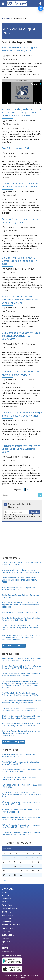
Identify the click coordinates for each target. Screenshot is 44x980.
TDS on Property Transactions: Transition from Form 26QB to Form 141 (21, 826)
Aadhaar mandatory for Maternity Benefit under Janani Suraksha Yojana (21, 449)
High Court (6, 942)
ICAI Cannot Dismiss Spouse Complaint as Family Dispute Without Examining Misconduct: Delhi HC (21, 637)
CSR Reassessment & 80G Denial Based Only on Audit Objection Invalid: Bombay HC (22, 709)
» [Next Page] (30, 490)
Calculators (6, 919)
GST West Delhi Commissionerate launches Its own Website (20, 373)
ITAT (4, 945)
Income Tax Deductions (12, 925)
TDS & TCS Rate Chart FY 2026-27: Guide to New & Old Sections (22, 564)
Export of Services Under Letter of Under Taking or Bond (20, 221)
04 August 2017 (20, 18)
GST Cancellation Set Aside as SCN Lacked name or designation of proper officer (21, 725)
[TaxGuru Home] (17, 4)
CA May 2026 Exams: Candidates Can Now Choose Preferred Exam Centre (21, 834)
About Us (5, 895)
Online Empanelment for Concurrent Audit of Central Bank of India (21, 771)
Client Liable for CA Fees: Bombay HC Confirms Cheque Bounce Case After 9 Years (19, 580)
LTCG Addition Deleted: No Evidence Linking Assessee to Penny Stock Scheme (21, 702)
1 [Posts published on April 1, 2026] (15, 858)
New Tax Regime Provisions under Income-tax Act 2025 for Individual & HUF (21, 818)
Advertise (6, 902)
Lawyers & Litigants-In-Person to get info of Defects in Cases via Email (22, 414)
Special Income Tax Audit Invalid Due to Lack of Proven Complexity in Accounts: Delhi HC (20, 628)
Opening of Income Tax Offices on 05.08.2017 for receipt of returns (20, 185)
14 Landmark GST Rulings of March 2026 (20, 612)
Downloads (6, 922)
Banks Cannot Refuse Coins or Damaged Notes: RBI (20, 596)
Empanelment (8, 928)
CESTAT (5, 948)
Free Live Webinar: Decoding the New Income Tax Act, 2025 (19, 49)
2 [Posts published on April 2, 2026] (21, 858)
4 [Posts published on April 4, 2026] (32, 858)
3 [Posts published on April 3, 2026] (26, 858)
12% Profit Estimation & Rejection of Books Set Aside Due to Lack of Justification (21, 717)
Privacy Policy (7, 905)
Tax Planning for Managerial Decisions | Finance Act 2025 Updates (20, 778)
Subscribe (35, 512)
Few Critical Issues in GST (15, 148)
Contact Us (6, 899)
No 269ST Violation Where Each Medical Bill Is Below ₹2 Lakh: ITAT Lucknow (21, 675)
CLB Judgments (8, 951)
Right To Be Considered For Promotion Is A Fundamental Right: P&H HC (21, 619)
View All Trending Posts (14, 742)
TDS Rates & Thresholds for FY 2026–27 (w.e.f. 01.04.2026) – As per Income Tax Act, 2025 (22, 795)
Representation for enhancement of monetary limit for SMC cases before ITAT (21, 571)
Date (8, 18)
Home (4, 892)
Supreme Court (8, 939)
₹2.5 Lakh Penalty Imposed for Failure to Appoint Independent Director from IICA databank (20, 605)
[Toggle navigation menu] (4, 3)
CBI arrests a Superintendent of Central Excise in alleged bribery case (19, 261)
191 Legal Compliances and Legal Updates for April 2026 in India (21, 803)
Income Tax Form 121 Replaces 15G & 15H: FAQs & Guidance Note (20, 811)
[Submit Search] (40, 495)
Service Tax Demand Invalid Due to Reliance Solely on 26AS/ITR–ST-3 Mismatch (22, 667)
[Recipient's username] (16, 512)
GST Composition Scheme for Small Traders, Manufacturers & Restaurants (21, 336)
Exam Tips (6, 931)
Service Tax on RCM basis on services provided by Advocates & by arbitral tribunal (21, 300)
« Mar (4, 881)
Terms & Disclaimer (10, 908)
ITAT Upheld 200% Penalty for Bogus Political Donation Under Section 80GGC (20, 694)
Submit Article (8, 915)
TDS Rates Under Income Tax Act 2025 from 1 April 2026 (22, 786)
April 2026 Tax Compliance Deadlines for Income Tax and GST (20, 763)
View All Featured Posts (14, 646)
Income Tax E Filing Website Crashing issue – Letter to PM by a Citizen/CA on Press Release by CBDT (22, 113)
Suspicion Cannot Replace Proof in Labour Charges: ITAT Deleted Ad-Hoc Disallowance (21, 733)
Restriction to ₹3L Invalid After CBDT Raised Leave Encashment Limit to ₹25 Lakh (22, 659)
